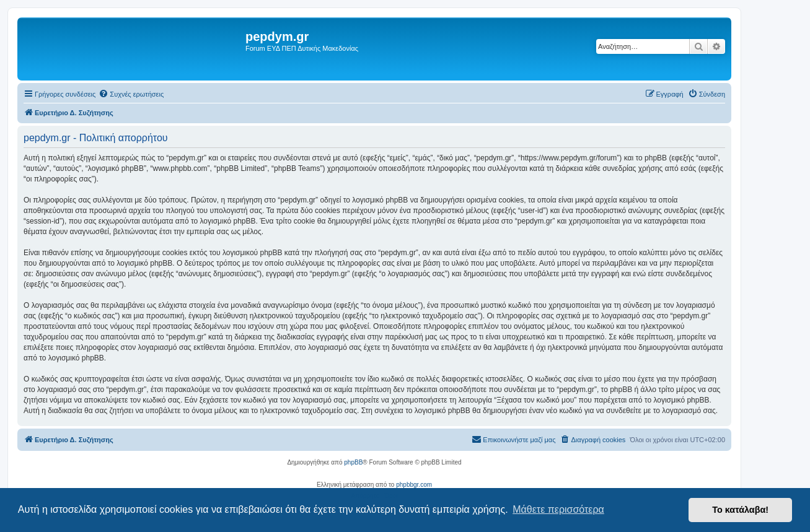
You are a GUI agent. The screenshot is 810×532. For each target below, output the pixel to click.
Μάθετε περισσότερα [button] (558, 509)
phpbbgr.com (414, 485)
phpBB (353, 462)
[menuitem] (131, 94)
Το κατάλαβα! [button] (740, 510)
